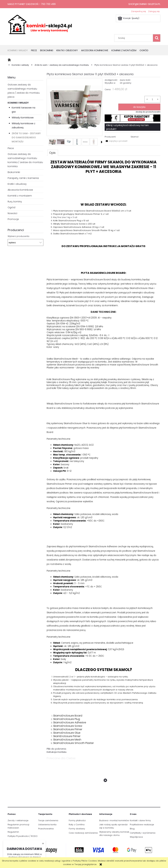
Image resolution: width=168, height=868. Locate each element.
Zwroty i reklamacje (18, 820)
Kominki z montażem (20, 196)
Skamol (135, 137)
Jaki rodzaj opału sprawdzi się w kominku (113, 826)
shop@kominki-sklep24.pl (144, 4)
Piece (11, 148)
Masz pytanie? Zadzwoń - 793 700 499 (32, 4)
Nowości (12, 213)
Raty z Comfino (77, 825)
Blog (132, 829)
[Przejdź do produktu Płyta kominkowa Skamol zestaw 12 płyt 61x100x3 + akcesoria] (103, 796)
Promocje (13, 219)
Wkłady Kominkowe (23, 118)
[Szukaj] (157, 38)
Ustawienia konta (47, 825)
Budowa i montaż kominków (114, 820)
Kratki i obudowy (17, 184)
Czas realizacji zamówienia (83, 833)
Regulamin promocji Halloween (18, 826)
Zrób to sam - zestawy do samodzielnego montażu (26, 137)
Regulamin (13, 832)
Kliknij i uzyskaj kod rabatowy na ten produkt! (127, 127)
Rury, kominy (15, 202)
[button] (102, 142)
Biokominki (14, 172)
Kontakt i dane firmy (140, 820)
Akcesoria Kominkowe (20, 190)
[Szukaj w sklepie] (134, 38)
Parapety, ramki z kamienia (23, 178)
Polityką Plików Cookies (85, 861)
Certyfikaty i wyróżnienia (143, 833)
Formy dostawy (77, 829)
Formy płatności (77, 820)
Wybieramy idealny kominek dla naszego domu (114, 834)
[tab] (53, 153)
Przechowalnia (46, 829)
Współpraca (136, 837)
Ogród (11, 207)
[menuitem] (19, 51)
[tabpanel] (103, 457)
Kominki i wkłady (18, 103)
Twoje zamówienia (48, 820)
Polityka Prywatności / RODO (23, 836)
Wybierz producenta (18, 236)
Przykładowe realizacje (142, 825)
